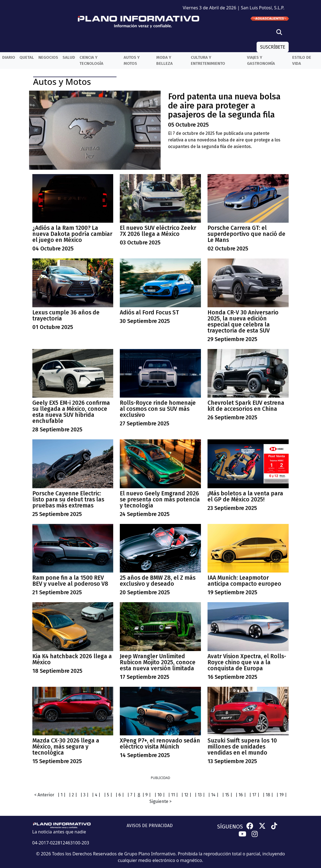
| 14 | (213, 795)
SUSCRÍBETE (273, 47)
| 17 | (254, 795)
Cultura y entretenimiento (208, 61)
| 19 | (282, 795)
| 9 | (147, 795)
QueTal (27, 57)
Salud (69, 57)
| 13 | (200, 795)
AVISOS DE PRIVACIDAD (150, 826)
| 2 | (73, 795)
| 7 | (131, 795)
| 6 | (120, 795)
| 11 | (173, 795)
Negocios (48, 57)
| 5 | (108, 795)
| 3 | (84, 795)
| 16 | (241, 795)
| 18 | (268, 795)
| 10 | (160, 795)
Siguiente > (160, 801)
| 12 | (186, 795)
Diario (9, 57)
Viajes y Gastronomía (261, 61)
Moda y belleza (164, 61)
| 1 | (62, 795)
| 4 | (96, 795)
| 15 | (227, 795)
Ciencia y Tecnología (91, 61)
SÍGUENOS (230, 827)
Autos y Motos (132, 61)
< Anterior (44, 795)
